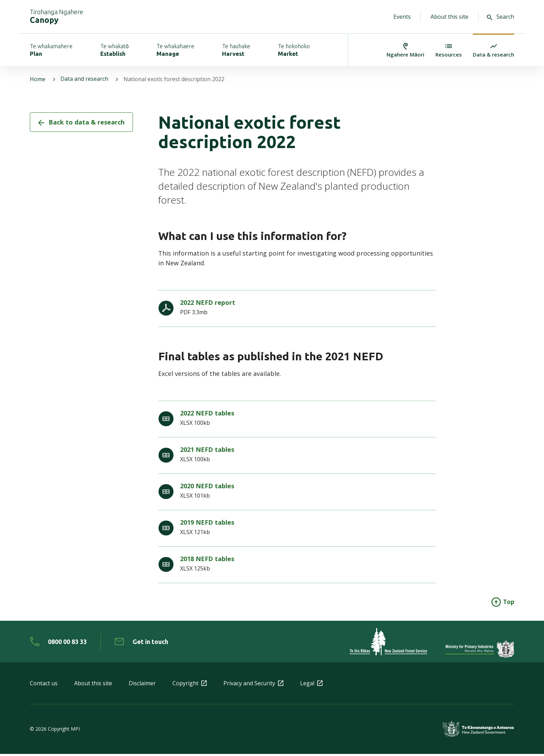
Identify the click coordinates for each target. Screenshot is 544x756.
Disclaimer (142, 685)
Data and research (85, 81)
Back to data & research (81, 124)
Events (402, 17)
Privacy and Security (253, 685)
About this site (449, 17)
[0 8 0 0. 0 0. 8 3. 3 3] (58, 644)
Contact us (44, 685)
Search (500, 17)
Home (38, 81)
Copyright (190, 685)
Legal (311, 685)
